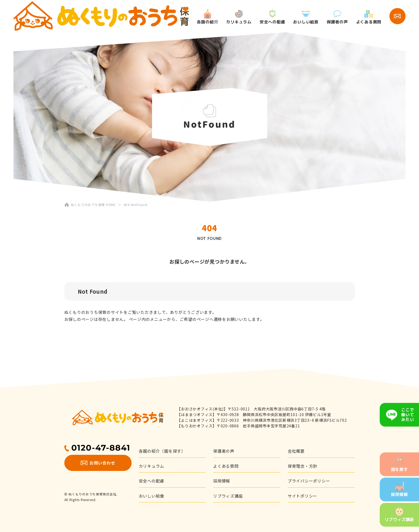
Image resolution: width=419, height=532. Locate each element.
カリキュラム (239, 17)
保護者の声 (337, 17)
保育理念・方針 (302, 466)
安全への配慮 (272, 17)
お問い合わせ (98, 463)
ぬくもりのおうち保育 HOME (93, 205)
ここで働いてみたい (408, 415)
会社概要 (296, 451)
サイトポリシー (302, 496)
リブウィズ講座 (399, 515)
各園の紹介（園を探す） (162, 451)
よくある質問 (369, 17)
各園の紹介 (208, 17)
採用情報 (399, 490)
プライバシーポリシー (309, 481)
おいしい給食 (306, 18)
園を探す (399, 464)
